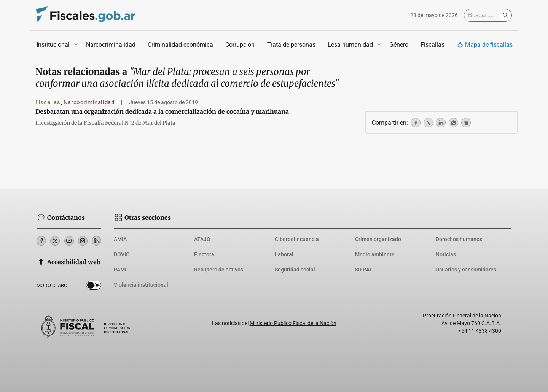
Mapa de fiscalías (485, 45)
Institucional (53, 45)
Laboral (284, 254)
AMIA (120, 239)
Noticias (446, 254)
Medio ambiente (375, 254)
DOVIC (122, 254)
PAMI (120, 270)
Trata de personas (291, 45)
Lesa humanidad (350, 45)
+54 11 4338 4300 (480, 331)
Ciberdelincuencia (297, 239)
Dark (94, 287)
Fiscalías (433, 45)
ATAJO (202, 239)
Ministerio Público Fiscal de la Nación (293, 323)
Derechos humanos (459, 239)
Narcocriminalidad (111, 45)
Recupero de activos (219, 270)
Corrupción (240, 45)
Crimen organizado (378, 239)
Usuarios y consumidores (466, 270)
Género (399, 45)
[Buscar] (484, 15)
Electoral (205, 254)
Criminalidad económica (180, 45)
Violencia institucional (141, 285)
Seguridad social (295, 270)
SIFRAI (363, 270)
